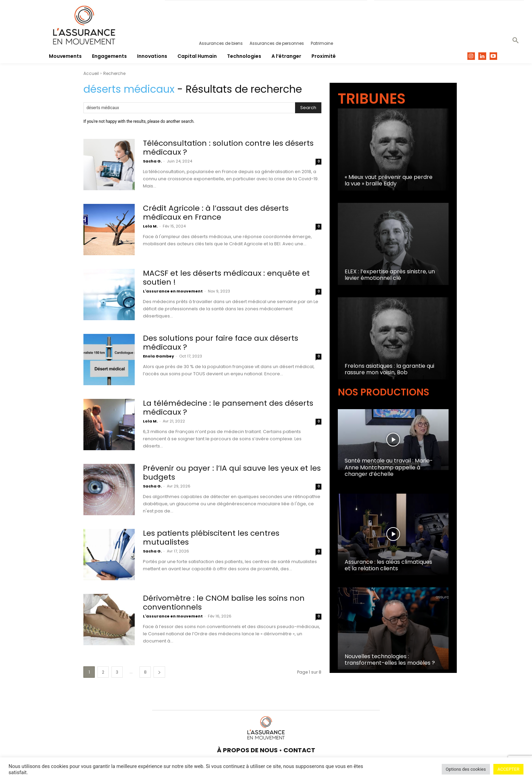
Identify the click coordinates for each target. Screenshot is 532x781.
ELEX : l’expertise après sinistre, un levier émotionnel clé (390, 275)
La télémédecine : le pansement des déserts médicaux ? (228, 408)
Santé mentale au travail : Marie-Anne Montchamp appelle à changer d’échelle (389, 467)
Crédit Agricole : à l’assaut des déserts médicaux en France (216, 213)
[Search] (308, 108)
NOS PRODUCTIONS (383, 392)
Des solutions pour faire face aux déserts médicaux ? (221, 343)
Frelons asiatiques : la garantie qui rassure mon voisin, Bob (389, 369)
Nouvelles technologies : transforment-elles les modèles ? (390, 660)
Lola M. (150, 226)
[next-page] (159, 672)
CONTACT (299, 750)
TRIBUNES (372, 99)
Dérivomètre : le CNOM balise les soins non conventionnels (224, 603)
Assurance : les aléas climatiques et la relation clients (388, 565)
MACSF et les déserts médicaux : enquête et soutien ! (227, 278)
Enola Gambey (158, 356)
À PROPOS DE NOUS (247, 750)
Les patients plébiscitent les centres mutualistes (211, 538)
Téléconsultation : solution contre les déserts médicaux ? (228, 148)
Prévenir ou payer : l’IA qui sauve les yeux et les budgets (232, 473)
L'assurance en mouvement (173, 291)
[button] (516, 41)
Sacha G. (152, 161)
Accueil (91, 73)
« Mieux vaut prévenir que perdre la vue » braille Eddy (389, 180)
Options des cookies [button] (466, 769)
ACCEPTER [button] (508, 769)
